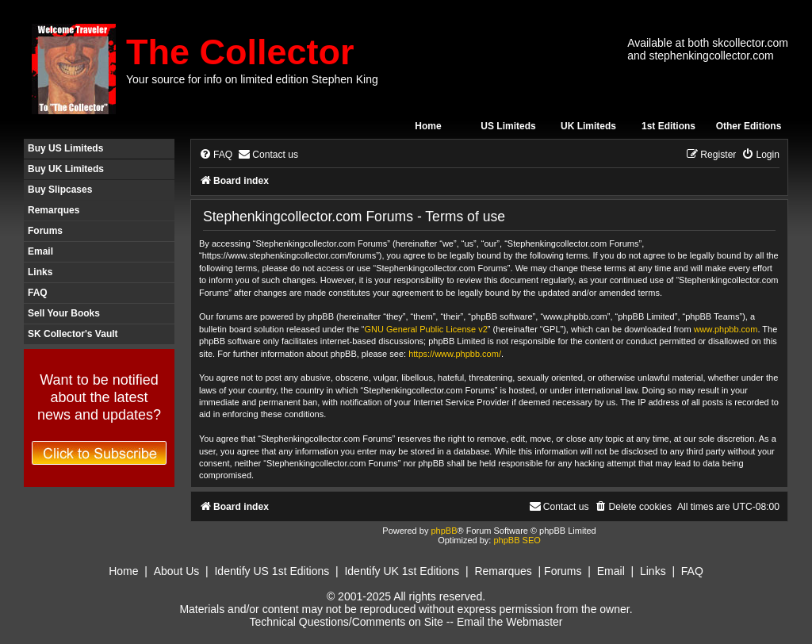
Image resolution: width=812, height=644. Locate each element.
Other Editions (749, 126)
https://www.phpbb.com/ (455, 354)
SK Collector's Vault (73, 334)
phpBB (444, 531)
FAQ (38, 293)
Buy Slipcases (60, 190)
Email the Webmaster (510, 622)
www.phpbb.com (726, 329)
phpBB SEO (517, 540)
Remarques (54, 210)
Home (428, 126)
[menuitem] (216, 155)
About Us (177, 571)
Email (40, 251)
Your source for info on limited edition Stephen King (252, 79)
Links (40, 272)
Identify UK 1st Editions (402, 571)
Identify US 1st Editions (272, 571)
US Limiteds (508, 126)
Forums (45, 231)
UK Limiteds (588, 126)
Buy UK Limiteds (66, 169)
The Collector (240, 52)
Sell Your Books (64, 313)
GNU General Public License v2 (426, 329)
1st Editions (668, 126)
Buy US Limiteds (65, 148)
